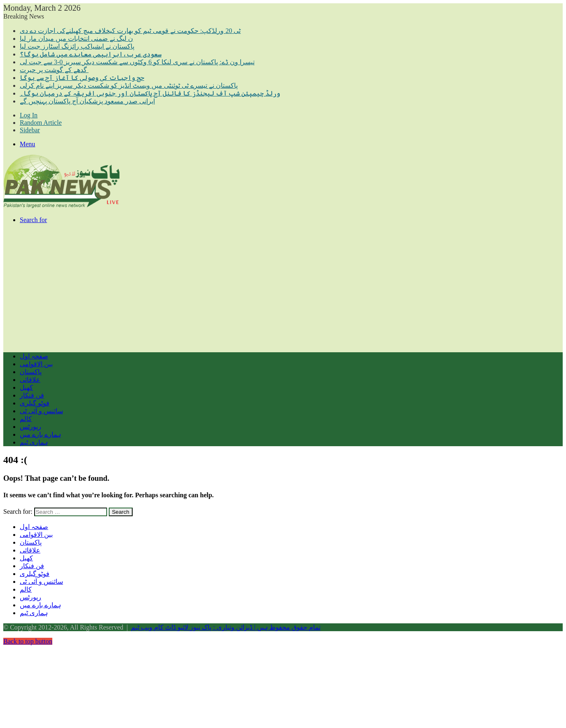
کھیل (26, 387)
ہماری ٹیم (34, 442)
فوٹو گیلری (35, 403)
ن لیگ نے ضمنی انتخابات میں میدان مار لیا (76, 39)
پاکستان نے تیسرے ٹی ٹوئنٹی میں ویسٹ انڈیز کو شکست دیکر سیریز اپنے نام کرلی (129, 85)
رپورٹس (30, 427)
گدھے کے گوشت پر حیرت (54, 70)
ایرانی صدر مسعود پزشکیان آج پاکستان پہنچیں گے (87, 101)
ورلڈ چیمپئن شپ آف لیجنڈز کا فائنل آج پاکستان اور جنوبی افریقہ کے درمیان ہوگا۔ (150, 93)
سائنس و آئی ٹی (41, 411)
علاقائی (30, 380)
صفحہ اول (34, 356)
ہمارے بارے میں (40, 434)
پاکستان (31, 372)
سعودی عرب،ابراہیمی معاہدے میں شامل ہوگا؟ (91, 54)
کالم (26, 419)
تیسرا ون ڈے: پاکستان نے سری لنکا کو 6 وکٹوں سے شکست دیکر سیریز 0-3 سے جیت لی (137, 62)
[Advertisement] (250, 288)
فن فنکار (32, 395)
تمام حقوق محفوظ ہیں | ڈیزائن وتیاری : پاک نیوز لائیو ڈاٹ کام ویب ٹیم (226, 627)
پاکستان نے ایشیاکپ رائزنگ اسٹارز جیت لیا (77, 46)
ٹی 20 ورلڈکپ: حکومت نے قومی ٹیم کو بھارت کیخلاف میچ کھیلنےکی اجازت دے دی (130, 31)
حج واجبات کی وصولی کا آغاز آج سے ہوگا (82, 78)
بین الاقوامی (36, 364)
